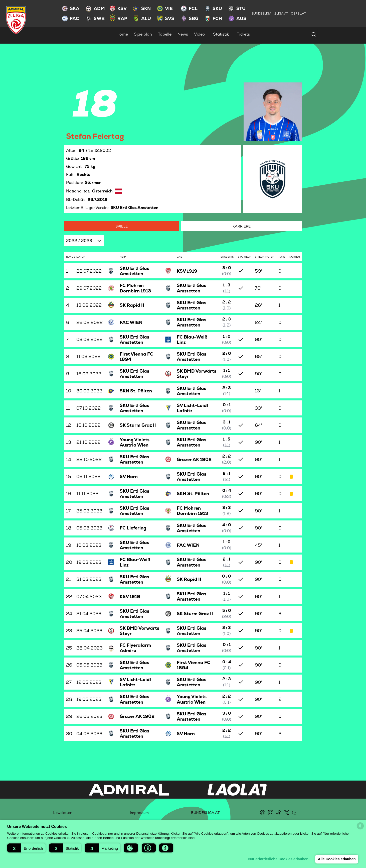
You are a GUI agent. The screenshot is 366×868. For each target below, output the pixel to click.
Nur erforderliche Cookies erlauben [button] (278, 859)
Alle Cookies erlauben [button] (336, 859)
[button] (26, 848)
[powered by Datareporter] (360, 826)
